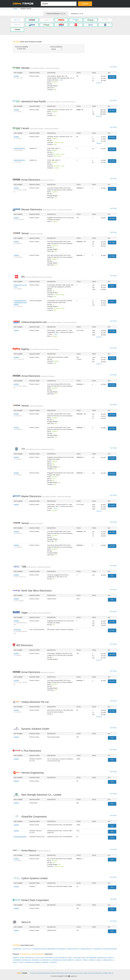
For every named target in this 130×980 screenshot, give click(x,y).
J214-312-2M (40, 958)
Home (15, 9)
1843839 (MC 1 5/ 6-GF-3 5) (22, 949)
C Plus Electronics (32, 751)
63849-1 (38, 962)
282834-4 (92, 960)
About (39, 973)
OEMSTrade (23, 973)
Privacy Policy (60, 973)
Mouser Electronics (47, 209)
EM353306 (93, 958)
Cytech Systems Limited (35, 878)
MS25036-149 (57, 960)
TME (36, 567)
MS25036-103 (63, 958)
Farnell (40, 128)
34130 (22, 958)
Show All (99, 83)
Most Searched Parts (48, 973)
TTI (38, 449)
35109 (15, 962)
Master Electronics (46, 496)
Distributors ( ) (77, 14)
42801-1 (99, 960)
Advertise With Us (108, 973)
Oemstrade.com (24, 4)
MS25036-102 (30, 958)
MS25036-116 (37, 960)
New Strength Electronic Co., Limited (42, 795)
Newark (40, 68)
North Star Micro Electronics (37, 591)
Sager (36, 613)
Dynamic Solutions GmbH (36, 729)
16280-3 (110, 958)
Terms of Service (70, 973)
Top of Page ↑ (114, 67)
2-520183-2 (53, 962)
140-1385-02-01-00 (51, 958)
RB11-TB (85, 958)
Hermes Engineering (33, 773)
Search (85, 4)
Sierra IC (27, 922)
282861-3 (16, 958)
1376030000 (17, 960)
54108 (65, 960)
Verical (32, 233)
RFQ (112, 286)
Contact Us (33, 973)
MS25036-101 (26, 960)
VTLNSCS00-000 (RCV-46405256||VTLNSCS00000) (20, 303)
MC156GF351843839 (20, 837)
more (61, 80)
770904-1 (85, 960)
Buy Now (112, 77)
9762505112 (17, 630)
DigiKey (40, 349)
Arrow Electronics (38, 180)
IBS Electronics (25, 645)
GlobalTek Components (35, 817)
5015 (70, 958)
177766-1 (21, 962)
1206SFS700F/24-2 (19, 148)
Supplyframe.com (74, 976)
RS (37, 277)
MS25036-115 (30, 962)
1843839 (16, 76)
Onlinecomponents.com (49, 322)
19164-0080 (77, 958)
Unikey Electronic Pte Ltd (35, 702)
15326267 (45, 962)
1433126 (78, 960)
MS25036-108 (102, 958)
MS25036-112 (47, 960)
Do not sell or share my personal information (89, 973)
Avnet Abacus (36, 850)
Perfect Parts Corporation (36, 900)
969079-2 (71, 960)
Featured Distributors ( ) (56, 14)
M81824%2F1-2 (108, 960)
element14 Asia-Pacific (48, 101)
